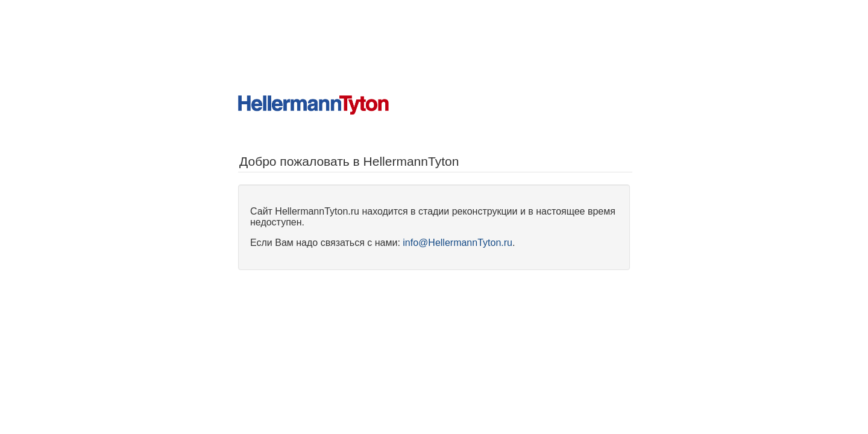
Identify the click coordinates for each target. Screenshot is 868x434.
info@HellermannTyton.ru (458, 243)
